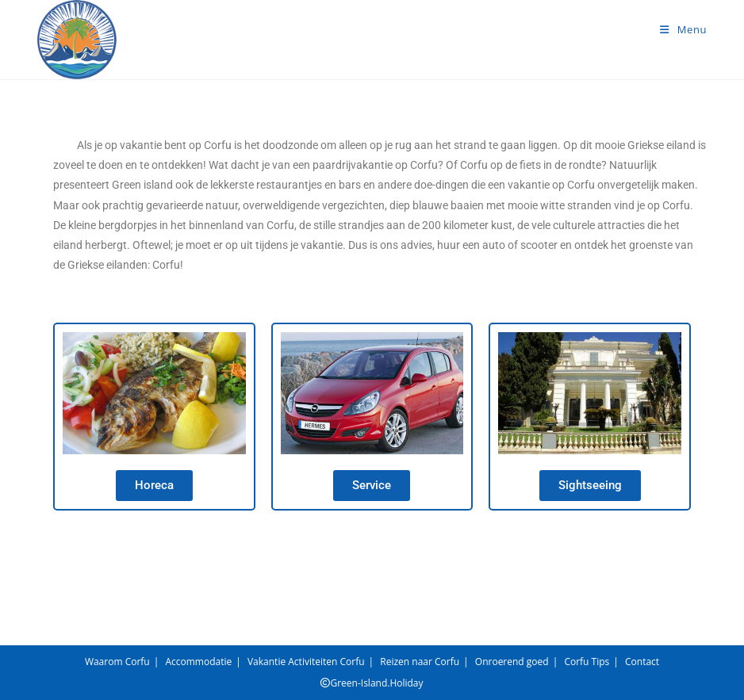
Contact (642, 662)
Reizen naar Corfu (420, 662)
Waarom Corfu (117, 662)
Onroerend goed (512, 662)
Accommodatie (198, 662)
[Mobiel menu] (683, 29)
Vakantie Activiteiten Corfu (306, 662)
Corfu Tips (587, 662)
